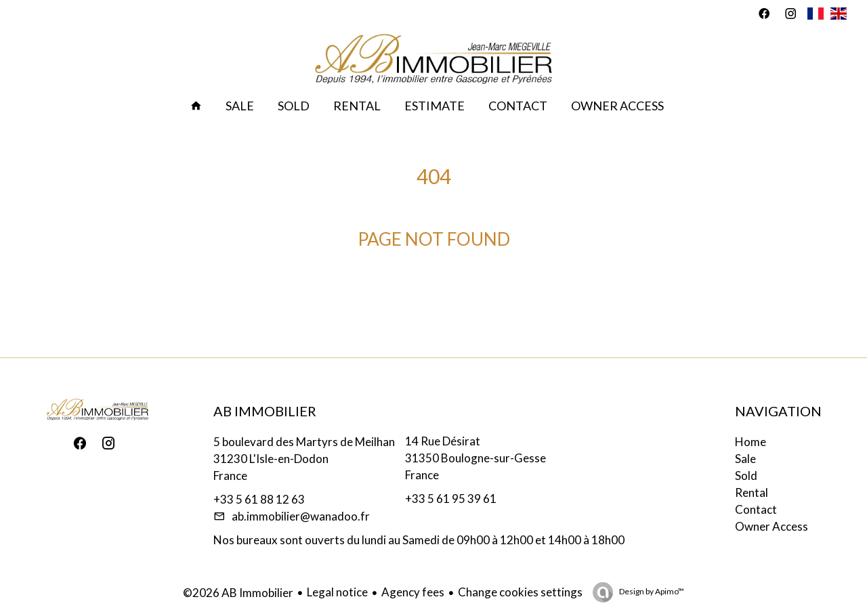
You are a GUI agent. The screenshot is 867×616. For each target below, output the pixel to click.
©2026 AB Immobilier (238, 593)
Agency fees (413, 592)
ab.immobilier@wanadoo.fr (301, 516)
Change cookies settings (520, 592)
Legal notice (337, 592)
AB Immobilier (265, 411)
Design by (651, 591)
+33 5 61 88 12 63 (259, 499)
